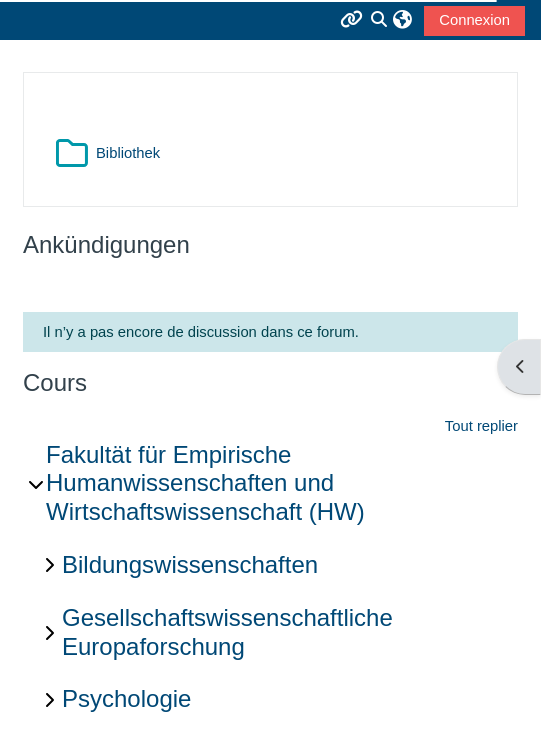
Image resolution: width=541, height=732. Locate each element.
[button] (402, 20)
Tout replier (481, 426)
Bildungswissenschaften (190, 564)
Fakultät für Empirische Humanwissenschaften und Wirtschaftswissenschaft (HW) (205, 483)
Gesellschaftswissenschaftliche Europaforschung (227, 632)
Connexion (474, 20)
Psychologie (126, 698)
